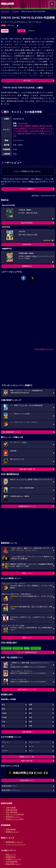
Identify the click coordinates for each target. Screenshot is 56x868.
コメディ (5, 751)
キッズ (31, 746)
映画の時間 (5, 12)
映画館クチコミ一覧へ (27, 757)
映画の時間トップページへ (11, 790)
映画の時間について (27, 780)
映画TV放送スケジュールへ (27, 689)
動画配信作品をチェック (27, 506)
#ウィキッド (17, 648)
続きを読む (27, 80)
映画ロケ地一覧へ (27, 761)
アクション (11, 25)
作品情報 (15, 12)
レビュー (21, 31)
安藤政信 (35, 126)
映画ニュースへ (27, 573)
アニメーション (34, 742)
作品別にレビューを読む (15, 819)
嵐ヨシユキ (46, 131)
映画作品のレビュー (13, 817)
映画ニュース (11, 855)
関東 (30, 705)
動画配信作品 (11, 857)
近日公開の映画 (11, 812)
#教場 (26, 648)
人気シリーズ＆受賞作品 (15, 814)
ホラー (31, 751)
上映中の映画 (11, 807)
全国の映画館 (11, 829)
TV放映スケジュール (13, 859)
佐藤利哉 (21, 133)
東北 (30, 713)
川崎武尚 (28, 133)
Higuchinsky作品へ (27, 223)
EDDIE (21, 126)
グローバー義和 (38, 133)
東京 (3, 705)
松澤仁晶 (37, 131)
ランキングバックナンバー (16, 844)
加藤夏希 (28, 126)
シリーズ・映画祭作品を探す (27, 652)
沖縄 (30, 726)
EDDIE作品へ (27, 244)
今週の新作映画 (11, 810)
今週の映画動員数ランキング (11, 432)
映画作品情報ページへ (10, 786)
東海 (30, 709)
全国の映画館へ (27, 732)
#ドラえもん (6, 648)
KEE (32, 131)
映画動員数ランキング (14, 842)
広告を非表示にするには (44, 349)
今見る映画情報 (11, 862)
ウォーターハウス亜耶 (36, 128)
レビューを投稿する (27, 189)
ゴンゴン (49, 133)
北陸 (30, 717)
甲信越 (4, 717)
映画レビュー (27, 638)
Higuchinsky (23, 123)
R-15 (3, 25)
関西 (3, 709)
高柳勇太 (23, 128)
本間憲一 (26, 131)
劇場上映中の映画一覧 (27, 469)
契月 (17, 128)
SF (3, 746)
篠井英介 (43, 126)
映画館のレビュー (12, 832)
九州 (3, 726)
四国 (30, 722)
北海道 (4, 713)
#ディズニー (35, 648)
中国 (3, 722)
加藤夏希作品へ (27, 266)
